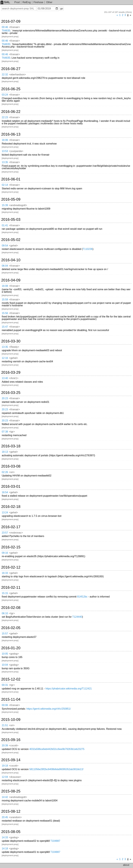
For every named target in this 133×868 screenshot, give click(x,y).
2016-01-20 (11, 648)
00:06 (5, 705)
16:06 (5, 140)
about (126, 865)
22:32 (5, 75)
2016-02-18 (11, 507)
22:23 (5, 117)
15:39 (5, 205)
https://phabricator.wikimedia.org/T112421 (69, 689)
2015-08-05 (11, 832)
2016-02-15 (11, 547)
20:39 (5, 745)
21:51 (5, 725)
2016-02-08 (11, 608)
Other (49, 2)
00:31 (5, 685)
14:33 (5, 837)
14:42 (5, 797)
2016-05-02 (11, 240)
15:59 (5, 300)
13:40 (5, 378)
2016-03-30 (11, 341)
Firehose (38, 2)
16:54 (5, 492)
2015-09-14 (11, 760)
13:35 (5, 162)
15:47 (5, 327)
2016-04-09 (11, 280)
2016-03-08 (11, 466)
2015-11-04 (11, 699)
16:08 (5, 286)
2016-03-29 (11, 372)
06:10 (5, 613)
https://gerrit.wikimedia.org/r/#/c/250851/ (49, 709)
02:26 (5, 472)
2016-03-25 (11, 393)
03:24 (5, 95)
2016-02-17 (11, 527)
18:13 (5, 452)
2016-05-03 (11, 220)
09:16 (5, 553)
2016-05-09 (11, 199)
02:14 (5, 185)
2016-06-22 (11, 112)
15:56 (5, 313)
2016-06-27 (11, 69)
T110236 (88, 249)
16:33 (5, 573)
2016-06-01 (11, 179)
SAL (5, 2)
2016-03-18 (11, 446)
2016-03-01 (11, 486)
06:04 (5, 266)
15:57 (5, 634)
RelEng (27, 2)
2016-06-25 (11, 89)
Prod (17, 2)
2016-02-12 (11, 567)
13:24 (5, 512)
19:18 (5, 766)
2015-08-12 (11, 811)
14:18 (5, 849)
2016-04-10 (11, 260)
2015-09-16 (11, 740)
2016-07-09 (11, 21)
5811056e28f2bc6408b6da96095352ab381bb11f (56, 769)
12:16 (5, 358)
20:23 (5, 398)
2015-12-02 (11, 679)
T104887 (55, 841)
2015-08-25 (11, 791)
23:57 (5, 533)
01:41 (5, 225)
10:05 (5, 654)
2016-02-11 (11, 587)
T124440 (77, 617)
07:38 (5, 432)
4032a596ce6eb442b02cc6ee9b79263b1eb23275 (57, 749)
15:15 (5, 593)
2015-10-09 (11, 720)
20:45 (5, 817)
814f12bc (82, 597)
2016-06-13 (11, 134)
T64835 (6, 31)
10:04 (5, 665)
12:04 (5, 777)
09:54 (5, 246)
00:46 (5, 27)
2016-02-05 (11, 628)
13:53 (5, 151)
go (62, 9)
